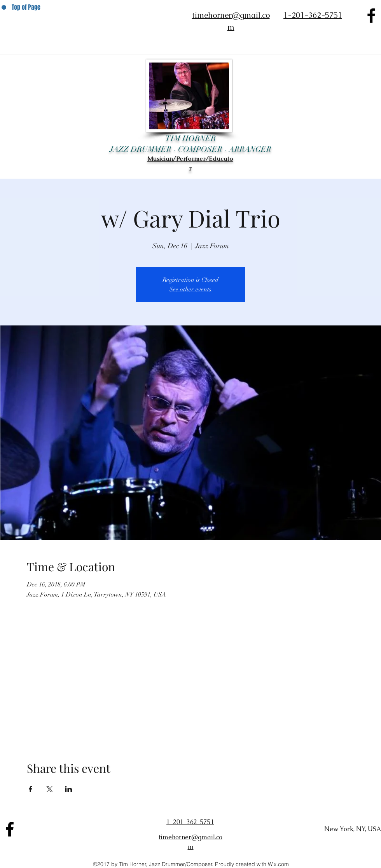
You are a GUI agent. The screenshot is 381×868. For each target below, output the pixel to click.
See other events (190, 289)
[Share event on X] (50, 789)
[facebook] (371, 16)
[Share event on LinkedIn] (69, 789)
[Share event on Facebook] (31, 789)
